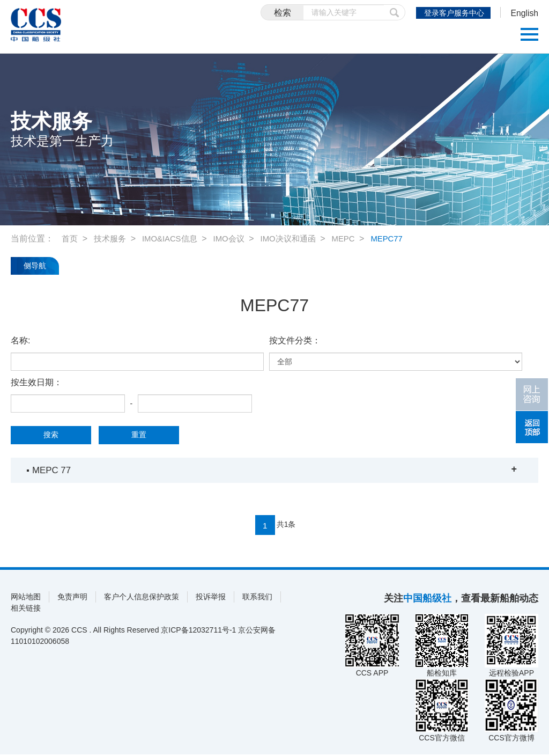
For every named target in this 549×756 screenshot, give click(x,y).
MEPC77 (403, 238)
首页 (70, 238)
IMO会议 (237, 238)
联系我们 (257, 598)
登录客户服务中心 (449, 13)
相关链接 (26, 610)
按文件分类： (295, 340)
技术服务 (112, 238)
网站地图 (26, 598)
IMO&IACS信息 (175, 238)
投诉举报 (211, 598)
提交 (384, 12)
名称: (20, 340)
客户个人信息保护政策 (142, 598)
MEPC (358, 238)
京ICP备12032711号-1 (198, 632)
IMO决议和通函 (299, 238)
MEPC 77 (53, 470)
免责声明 (72, 598)
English (522, 14)
